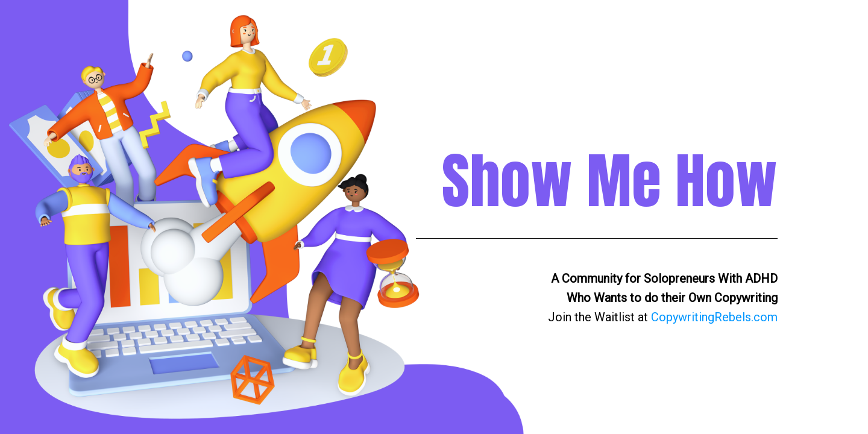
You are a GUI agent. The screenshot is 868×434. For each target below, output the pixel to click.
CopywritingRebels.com (714, 317)
